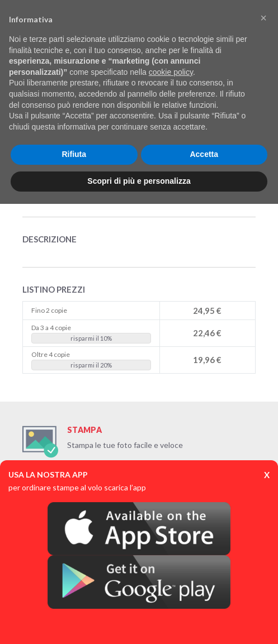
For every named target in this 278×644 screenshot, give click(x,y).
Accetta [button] (204, 154)
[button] (263, 18)
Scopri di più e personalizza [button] (139, 181)
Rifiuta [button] (74, 154)
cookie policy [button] (171, 72)
